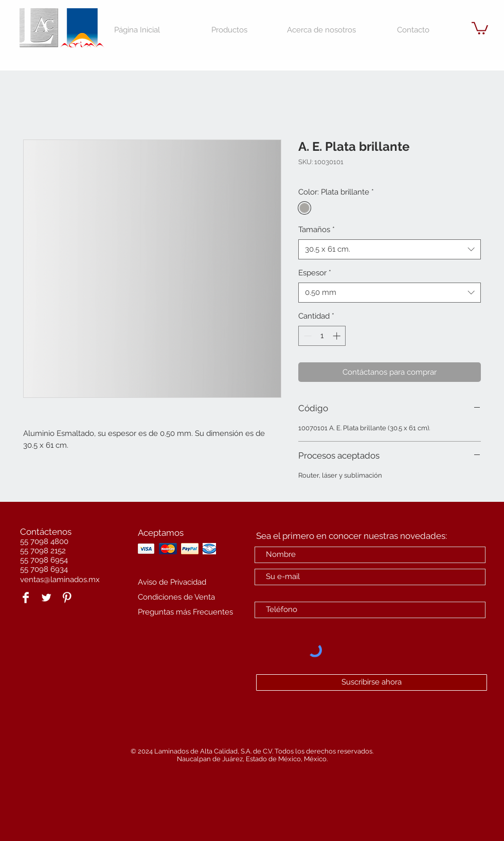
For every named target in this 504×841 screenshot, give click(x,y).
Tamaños (317, 230)
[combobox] (390, 249)
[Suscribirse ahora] (372, 682)
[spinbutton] (322, 336)
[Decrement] (307, 336)
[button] (480, 28)
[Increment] (338, 336)
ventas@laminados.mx (60, 580)
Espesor (315, 273)
